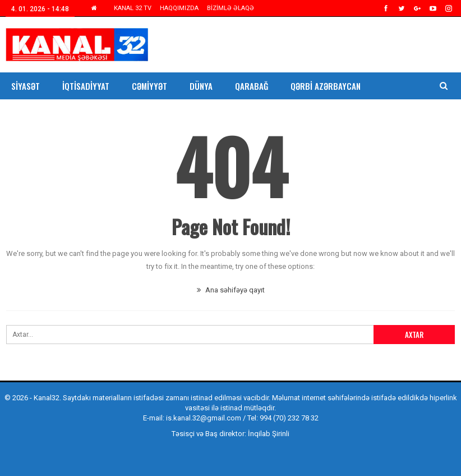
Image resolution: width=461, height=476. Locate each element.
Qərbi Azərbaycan (326, 86)
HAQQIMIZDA (179, 8)
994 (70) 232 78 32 (289, 418)
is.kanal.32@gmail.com (204, 418)
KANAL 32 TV (133, 8)
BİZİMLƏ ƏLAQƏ (231, 8)
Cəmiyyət (149, 86)
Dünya (201, 86)
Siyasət (26, 86)
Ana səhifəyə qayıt (231, 290)
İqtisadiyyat (86, 86)
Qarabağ (252, 86)
